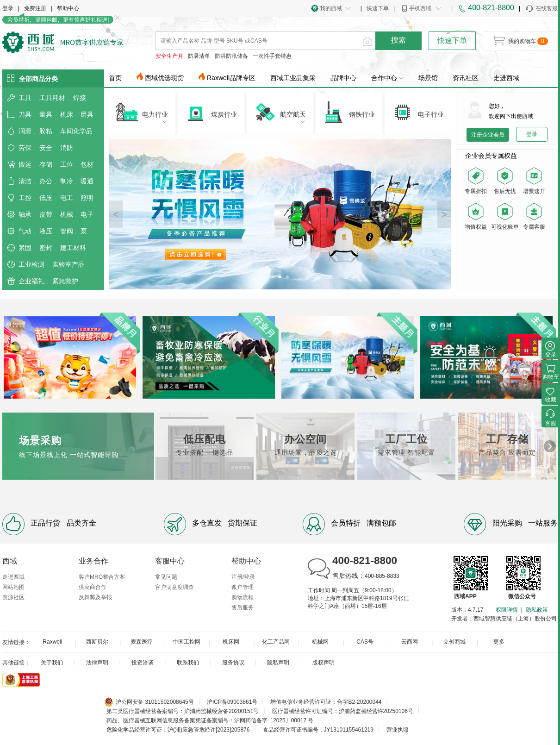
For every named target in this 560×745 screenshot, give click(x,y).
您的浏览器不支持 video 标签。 (507, 260)
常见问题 (166, 577)
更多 (499, 642)
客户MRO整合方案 (102, 577)
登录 (8, 8)
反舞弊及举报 (95, 597)
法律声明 (97, 663)
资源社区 (13, 597)
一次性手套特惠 (272, 56)
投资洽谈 (143, 663)
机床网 (231, 642)
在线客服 (541, 9)
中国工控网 (187, 642)
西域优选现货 (164, 78)
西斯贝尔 (97, 642)
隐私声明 (278, 663)
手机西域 (420, 8)
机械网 (320, 642)
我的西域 (331, 8)
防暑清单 (199, 56)
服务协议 (233, 663)
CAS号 (365, 642)
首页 (115, 78)
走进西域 (506, 78)
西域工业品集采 (293, 78)
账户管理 (243, 587)
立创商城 (454, 642)
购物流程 (243, 597)
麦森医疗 (142, 642)
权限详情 (507, 610)
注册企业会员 (488, 135)
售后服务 (243, 607)
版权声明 (324, 663)
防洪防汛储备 (231, 56)
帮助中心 (68, 8)
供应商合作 (93, 587)
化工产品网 (276, 642)
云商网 (410, 642)
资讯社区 (466, 78)
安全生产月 (169, 56)
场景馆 (428, 78)
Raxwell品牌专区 (231, 78)
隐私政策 (537, 610)
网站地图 (13, 587)
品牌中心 (343, 78)
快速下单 (378, 8)
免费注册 (35, 8)
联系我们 (188, 663)
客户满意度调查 (174, 587)
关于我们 (52, 663)
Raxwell (52, 642)
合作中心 (387, 78)
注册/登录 (243, 577)
